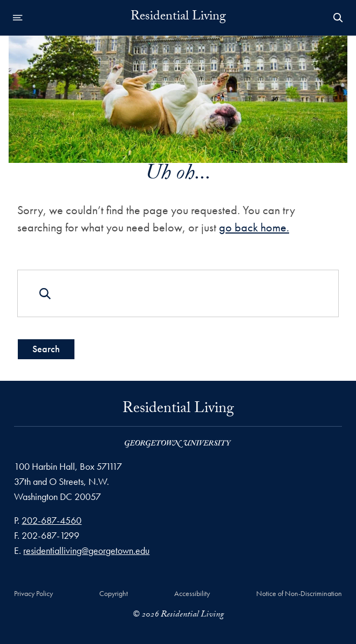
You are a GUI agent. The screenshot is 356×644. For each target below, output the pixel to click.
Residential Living (178, 18)
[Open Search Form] (338, 18)
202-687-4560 (52, 520)
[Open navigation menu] (18, 18)
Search (46, 349)
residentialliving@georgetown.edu (86, 550)
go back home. (254, 227)
